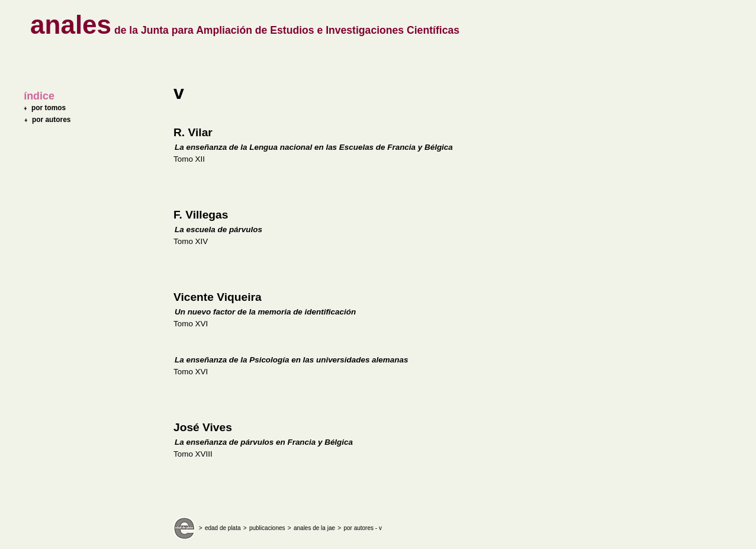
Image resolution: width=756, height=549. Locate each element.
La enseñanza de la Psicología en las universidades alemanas (291, 360)
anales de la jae (314, 528)
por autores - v (362, 528)
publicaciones (267, 528)
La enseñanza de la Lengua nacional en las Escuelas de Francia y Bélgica (314, 147)
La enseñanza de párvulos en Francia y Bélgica (264, 442)
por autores (52, 120)
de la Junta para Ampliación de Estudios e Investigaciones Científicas (245, 30)
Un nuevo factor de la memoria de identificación (265, 312)
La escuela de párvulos (218, 229)
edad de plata (223, 528)
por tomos (49, 108)
